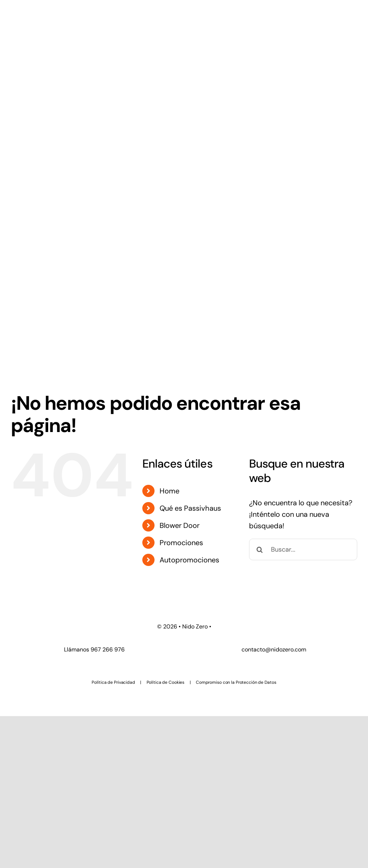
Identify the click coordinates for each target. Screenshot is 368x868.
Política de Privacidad (113, 682)
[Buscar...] (303, 549)
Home (169, 491)
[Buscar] (260, 549)
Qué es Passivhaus (190, 508)
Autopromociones (189, 560)
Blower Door (180, 525)
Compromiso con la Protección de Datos (236, 682)
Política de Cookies (166, 682)
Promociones (181, 543)
